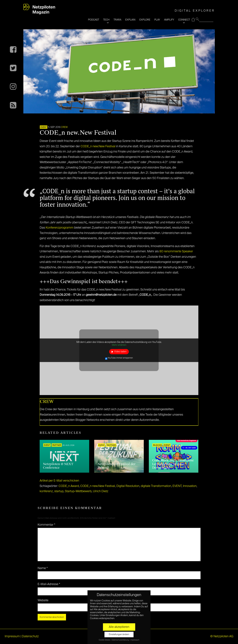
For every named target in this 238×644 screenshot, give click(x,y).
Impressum (12, 636)
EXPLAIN (130, 20)
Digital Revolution (128, 486)
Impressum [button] (135, 640)
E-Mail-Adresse (49, 584)
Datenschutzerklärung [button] (120, 640)
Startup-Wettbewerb (78, 491)
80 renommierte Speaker (176, 251)
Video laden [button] (120, 352)
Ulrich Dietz (101, 491)
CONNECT (184, 20)
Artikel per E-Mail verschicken (59, 481)
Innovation (190, 486)
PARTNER (57, 445)
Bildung (157, 445)
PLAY (157, 20)
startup (59, 491)
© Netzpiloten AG (222, 636)
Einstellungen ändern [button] (119, 634)
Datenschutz (30, 636)
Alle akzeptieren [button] (119, 627)
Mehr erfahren (119, 345)
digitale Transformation (156, 486)
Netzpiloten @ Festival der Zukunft (117, 466)
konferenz (46, 491)
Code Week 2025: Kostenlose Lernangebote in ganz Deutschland (173, 464)
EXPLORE (145, 20)
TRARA (117, 20)
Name (43, 568)
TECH (106, 20)
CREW (64, 127)
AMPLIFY (169, 20)
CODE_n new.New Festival (98, 146)
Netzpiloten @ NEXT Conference (58, 466)
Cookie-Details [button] (105, 640)
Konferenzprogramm (60, 228)
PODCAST (94, 20)
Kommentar (46, 525)
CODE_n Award (69, 486)
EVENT (44, 127)
